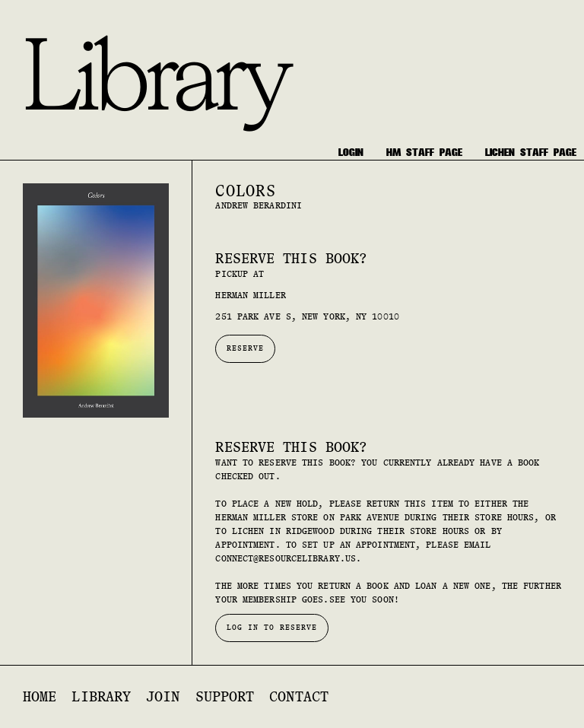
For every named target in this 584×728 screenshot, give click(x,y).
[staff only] (424, 152)
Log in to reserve (272, 628)
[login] (351, 152)
